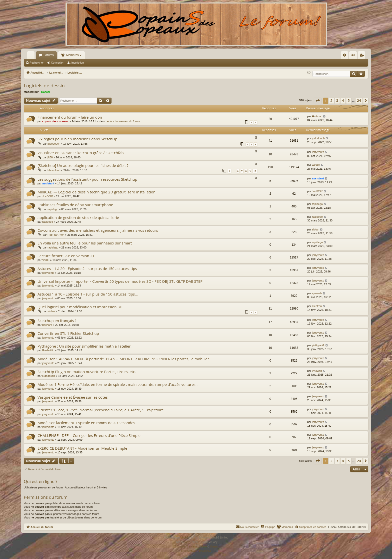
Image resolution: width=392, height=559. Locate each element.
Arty (187, 542)
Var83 (46, 260)
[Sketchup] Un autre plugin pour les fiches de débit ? (83, 165)
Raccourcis (32, 56)
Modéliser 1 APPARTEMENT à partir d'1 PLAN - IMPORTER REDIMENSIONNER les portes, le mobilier (123, 359)
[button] (317, 101)
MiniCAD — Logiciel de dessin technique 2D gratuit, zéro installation (96, 192)
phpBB (184, 538)
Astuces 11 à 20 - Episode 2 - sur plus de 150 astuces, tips (87, 268)
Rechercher (37, 63)
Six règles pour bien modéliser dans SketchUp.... (79, 139)
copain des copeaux (55, 121)
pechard (47, 325)
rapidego (53, 209)
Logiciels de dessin (44, 86)
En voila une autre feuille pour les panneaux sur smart (85, 243)
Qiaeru (214, 547)
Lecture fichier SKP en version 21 (66, 256)
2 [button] (331, 100)
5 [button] (349, 100)
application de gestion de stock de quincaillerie (78, 217)
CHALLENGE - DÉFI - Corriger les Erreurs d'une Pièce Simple (89, 435)
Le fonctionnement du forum (123, 121)
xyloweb (317, 293)
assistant (48, 183)
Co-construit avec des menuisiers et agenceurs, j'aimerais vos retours (98, 230)
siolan (316, 229)
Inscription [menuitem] (363, 56)
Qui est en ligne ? (40, 481)
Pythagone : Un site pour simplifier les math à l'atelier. (84, 346)
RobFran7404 (56, 235)
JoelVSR (48, 196)
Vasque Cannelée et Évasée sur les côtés (73, 397)
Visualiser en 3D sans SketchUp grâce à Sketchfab (81, 153)
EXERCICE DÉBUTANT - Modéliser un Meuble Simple (82, 448)
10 (255, 171)
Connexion (58, 63)
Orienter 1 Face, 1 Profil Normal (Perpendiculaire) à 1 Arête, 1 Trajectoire (101, 410)
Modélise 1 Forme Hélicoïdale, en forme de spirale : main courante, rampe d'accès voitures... (118, 384)
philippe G (318, 345)
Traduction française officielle (191, 547)
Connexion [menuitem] (354, 56)
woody (316, 165)
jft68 (50, 157)
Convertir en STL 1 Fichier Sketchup (68, 333)
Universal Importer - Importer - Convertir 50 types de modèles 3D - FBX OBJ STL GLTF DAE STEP (120, 281)
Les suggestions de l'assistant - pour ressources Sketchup (87, 179)
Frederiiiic (48, 350)
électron (317, 306)
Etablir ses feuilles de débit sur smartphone (75, 205)
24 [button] (359, 100)
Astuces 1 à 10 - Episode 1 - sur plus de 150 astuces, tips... (88, 294)
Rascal (46, 92)
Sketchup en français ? (57, 321)
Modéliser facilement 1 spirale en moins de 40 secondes (86, 423)
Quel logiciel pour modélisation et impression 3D (80, 307)
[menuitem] (291, 55)
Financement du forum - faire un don (70, 117)
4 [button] (343, 100)
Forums (49, 55)
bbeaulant (53, 170)
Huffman (317, 116)
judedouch (54, 144)
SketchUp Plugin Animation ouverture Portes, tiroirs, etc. (87, 372)
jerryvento (318, 152)
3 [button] (337, 100)
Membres (72, 55)
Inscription (78, 63)
